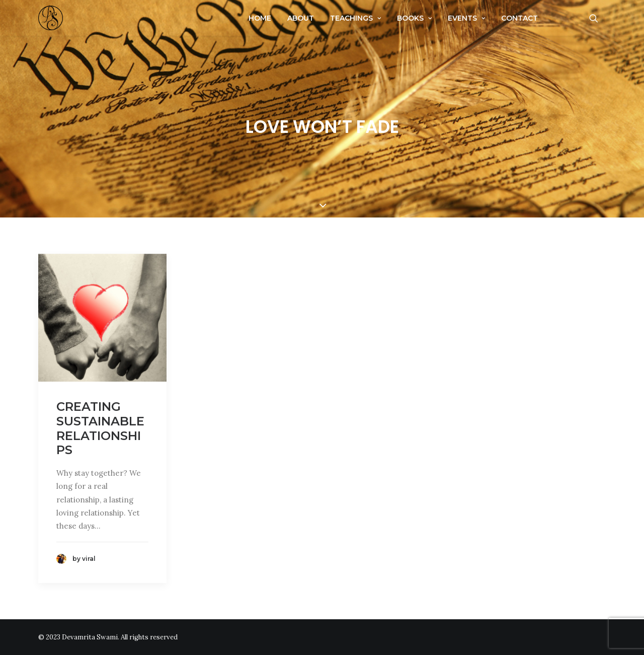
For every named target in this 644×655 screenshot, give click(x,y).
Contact (519, 18)
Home (260, 18)
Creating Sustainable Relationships (100, 428)
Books (414, 18)
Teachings (355, 18)
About (301, 18)
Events (466, 18)
